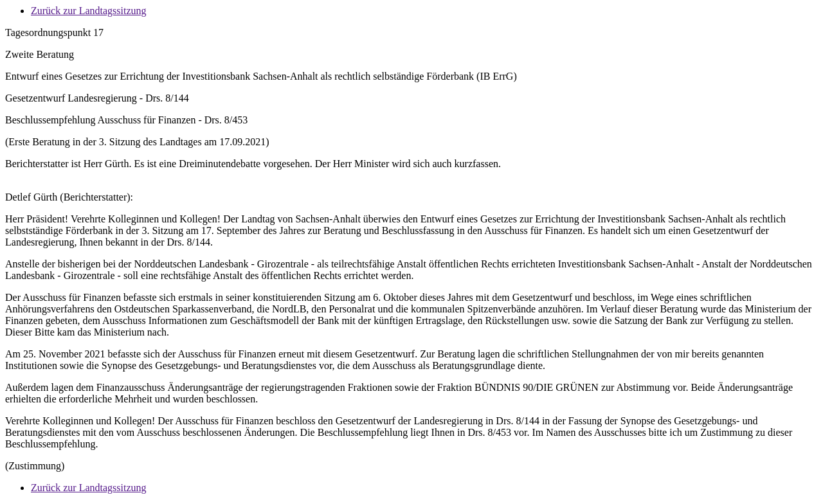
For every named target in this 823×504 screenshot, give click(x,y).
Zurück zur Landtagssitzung (89, 11)
